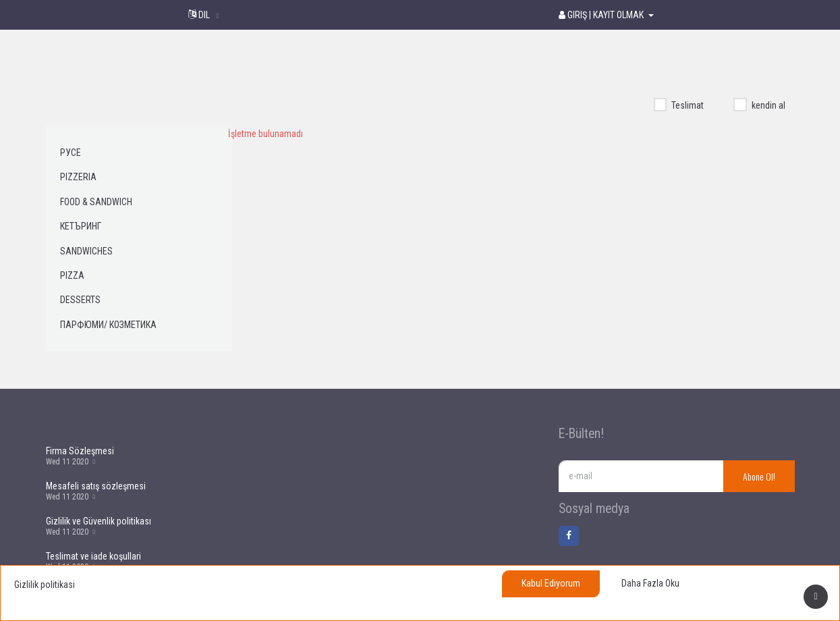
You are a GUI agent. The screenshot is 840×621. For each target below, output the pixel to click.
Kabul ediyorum (551, 583)
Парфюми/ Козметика (108, 325)
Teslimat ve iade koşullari (93, 556)
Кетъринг (81, 226)
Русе (71, 153)
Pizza (72, 275)
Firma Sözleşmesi (80, 451)
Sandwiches (86, 251)
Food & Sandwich (96, 202)
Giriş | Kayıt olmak (602, 15)
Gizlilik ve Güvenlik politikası (99, 521)
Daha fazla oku (650, 583)
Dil (200, 15)
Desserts (80, 300)
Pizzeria (78, 177)
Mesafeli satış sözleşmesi (96, 486)
